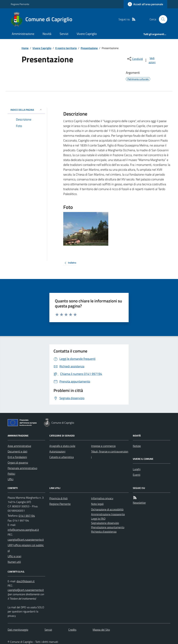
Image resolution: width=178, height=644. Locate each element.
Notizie (137, 446)
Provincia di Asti (58, 498)
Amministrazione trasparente (108, 514)
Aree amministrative (19, 446)
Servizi (64, 34)
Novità (47, 34)
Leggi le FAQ (98, 519)
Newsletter (139, 503)
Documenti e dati (17, 451)
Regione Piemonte (20, 4)
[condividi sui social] (135, 59)
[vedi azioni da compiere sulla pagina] (150, 60)
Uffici (11, 479)
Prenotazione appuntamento (108, 527)
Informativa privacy (102, 498)
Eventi (137, 475)
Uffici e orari (14, 556)
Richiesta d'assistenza (104, 532)
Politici (11, 474)
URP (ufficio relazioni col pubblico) (26, 548)
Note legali (97, 504)
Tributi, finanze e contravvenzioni (110, 454)
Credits (72, 630)
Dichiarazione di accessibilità (107, 509)
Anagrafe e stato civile (62, 446)
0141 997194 (27, 516)
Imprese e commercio (103, 446)
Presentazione (89, 48)
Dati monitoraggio (18, 630)
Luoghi (137, 469)
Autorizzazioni (57, 451)
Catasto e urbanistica (62, 457)
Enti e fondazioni (17, 457)
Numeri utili (14, 562)
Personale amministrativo (22, 468)
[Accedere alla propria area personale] (145, 4)
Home (25, 48)
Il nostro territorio (66, 48)
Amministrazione (23, 34)
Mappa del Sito (101, 630)
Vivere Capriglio (87, 34)
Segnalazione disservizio (105, 523)
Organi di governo (18, 463)
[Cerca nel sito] (162, 19)
